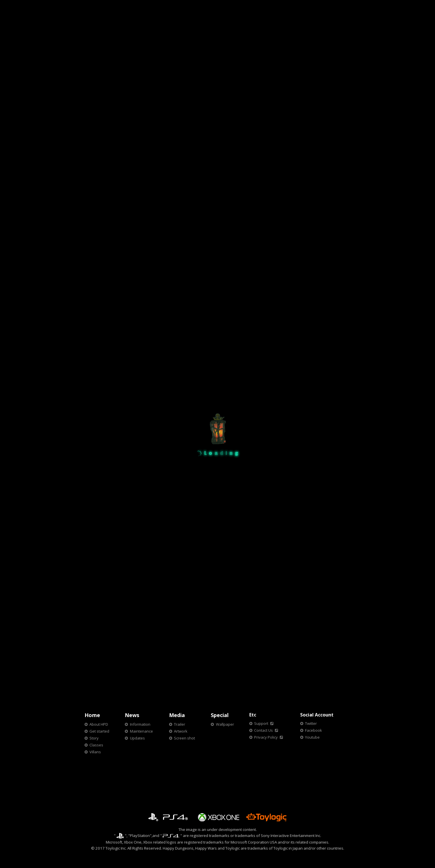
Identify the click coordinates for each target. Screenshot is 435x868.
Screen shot (184, 738)
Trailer (180, 724)
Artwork (181, 731)
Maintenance (141, 731)
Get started (99, 731)
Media (177, 715)
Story (94, 738)
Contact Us (264, 730)
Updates (137, 738)
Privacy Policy (266, 737)
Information (140, 724)
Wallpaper (225, 724)
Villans (95, 752)
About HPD (99, 724)
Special (220, 715)
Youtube (312, 737)
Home (92, 715)
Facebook (314, 730)
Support (261, 723)
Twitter (311, 723)
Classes (96, 745)
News (132, 715)
